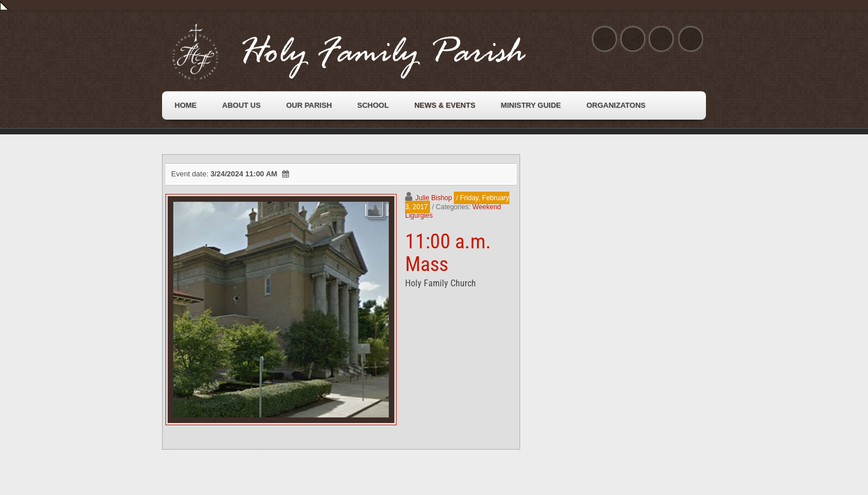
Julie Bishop (434, 198)
